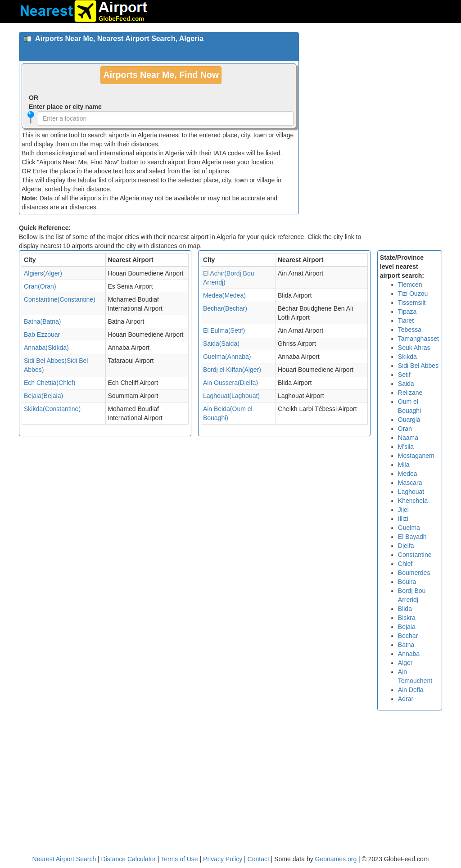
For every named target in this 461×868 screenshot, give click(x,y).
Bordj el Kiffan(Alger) (232, 370)
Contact (258, 859)
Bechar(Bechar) (225, 308)
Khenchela (413, 501)
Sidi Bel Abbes (418, 366)
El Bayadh (412, 537)
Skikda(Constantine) (52, 409)
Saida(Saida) (221, 344)
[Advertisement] (374, 88)
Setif (404, 375)
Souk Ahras (414, 348)
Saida (406, 384)
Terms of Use (180, 859)
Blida (405, 609)
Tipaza (407, 312)
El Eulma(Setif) (224, 330)
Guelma (409, 528)
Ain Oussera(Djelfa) (230, 383)
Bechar (408, 636)
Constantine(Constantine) (60, 299)
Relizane (410, 393)
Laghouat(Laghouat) (231, 396)
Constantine (415, 555)
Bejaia (407, 627)
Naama (408, 438)
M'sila (406, 447)
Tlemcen (410, 285)
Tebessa (410, 330)
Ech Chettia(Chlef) (50, 383)
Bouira (407, 582)
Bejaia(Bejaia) (43, 396)
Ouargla (409, 420)
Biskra (407, 618)
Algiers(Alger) (43, 273)
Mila (404, 465)
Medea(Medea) (224, 295)
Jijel (403, 510)
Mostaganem (416, 456)
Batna (406, 645)
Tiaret (406, 321)
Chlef (405, 564)
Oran (405, 429)
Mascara (410, 483)
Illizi (403, 519)
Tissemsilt (412, 303)
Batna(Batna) (43, 321)
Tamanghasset (418, 339)
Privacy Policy (224, 859)
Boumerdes (414, 573)
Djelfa (406, 546)
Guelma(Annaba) (227, 357)
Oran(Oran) (40, 286)
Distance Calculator (129, 859)
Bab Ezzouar (42, 335)
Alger (405, 663)
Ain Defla (411, 690)
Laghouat (411, 492)
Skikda (407, 357)
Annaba (409, 654)
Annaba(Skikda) (46, 348)
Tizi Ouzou (413, 294)
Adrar (406, 699)
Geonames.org (336, 859)
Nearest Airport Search (64, 859)
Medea (408, 474)
